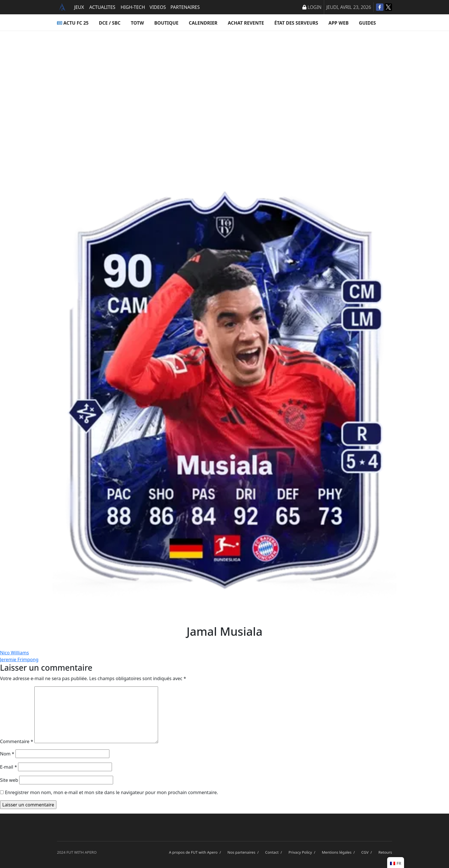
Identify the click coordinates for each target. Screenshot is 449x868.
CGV (368, 852)
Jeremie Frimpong (19, 660)
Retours (385, 852)
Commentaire (17, 741)
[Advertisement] (224, 88)
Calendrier (203, 23)
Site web (9, 780)
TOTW (137, 23)
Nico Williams (14, 653)
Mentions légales (339, 852)
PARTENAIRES (185, 7)
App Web (338, 23)
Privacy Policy (303, 852)
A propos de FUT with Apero (196, 852)
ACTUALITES (102, 7)
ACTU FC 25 (73, 23)
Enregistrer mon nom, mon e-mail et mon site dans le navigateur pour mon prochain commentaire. (111, 792)
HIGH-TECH (133, 7)
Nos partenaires (244, 852)
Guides (367, 23)
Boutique (167, 23)
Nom (7, 754)
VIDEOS (158, 7)
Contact (274, 852)
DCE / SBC (110, 23)
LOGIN (312, 7)
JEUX (79, 7)
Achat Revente (246, 23)
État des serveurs (296, 23)
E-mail (8, 767)
